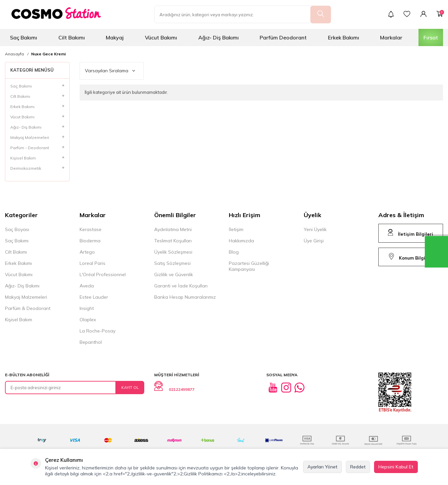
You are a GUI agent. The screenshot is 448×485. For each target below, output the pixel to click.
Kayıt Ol (130, 387)
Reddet (358, 467)
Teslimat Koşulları (173, 241)
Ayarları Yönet (322, 467)
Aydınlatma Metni (173, 229)
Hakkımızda (241, 241)
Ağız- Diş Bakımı (219, 37)
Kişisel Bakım (19, 320)
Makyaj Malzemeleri (26, 297)
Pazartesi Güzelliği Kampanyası (249, 266)
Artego (87, 252)
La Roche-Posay (97, 331)
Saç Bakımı (24, 37)
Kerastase (91, 229)
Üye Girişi (314, 241)
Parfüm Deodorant (283, 37)
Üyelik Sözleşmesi (173, 252)
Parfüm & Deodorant (28, 308)
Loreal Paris (93, 263)
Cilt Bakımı (72, 37)
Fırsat (431, 37)
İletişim (236, 229)
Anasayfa (14, 54)
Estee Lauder (94, 297)
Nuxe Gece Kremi (48, 54)
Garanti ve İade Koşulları (181, 286)
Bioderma (90, 241)
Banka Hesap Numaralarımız (185, 297)
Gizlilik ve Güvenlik (174, 274)
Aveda (87, 286)
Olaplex (88, 320)
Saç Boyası (17, 229)
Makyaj (115, 37)
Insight (87, 308)
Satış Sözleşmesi (172, 263)
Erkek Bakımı (344, 37)
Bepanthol (91, 342)
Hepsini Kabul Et (396, 467)
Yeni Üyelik (315, 229)
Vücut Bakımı (161, 37)
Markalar (391, 37)
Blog (234, 252)
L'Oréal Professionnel (103, 274)
